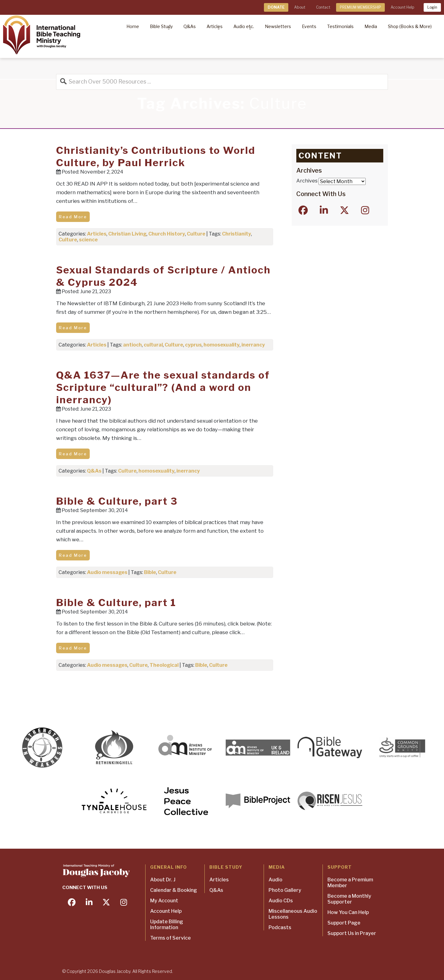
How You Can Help (348, 912)
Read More (73, 217)
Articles (97, 234)
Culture (196, 234)
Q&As (94, 471)
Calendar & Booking (174, 890)
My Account (164, 901)
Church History (167, 234)
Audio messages (107, 572)
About (300, 7)
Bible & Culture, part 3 (117, 501)
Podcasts (280, 927)
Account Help (402, 7)
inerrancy (253, 345)
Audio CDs (281, 901)
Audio (275, 880)
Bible (150, 572)
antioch (132, 345)
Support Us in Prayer (352, 933)
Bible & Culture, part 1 (116, 603)
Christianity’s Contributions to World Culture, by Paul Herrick (156, 156)
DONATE (276, 7)
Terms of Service (171, 938)
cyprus (193, 345)
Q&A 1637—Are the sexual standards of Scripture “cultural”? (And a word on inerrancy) (163, 387)
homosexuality (222, 345)
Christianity (236, 234)
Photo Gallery (285, 890)
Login (432, 7)
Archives (307, 181)
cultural (153, 345)
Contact (323, 7)
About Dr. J (163, 880)
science (88, 240)
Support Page (344, 923)
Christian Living (127, 234)
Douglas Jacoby (115, 971)
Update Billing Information (167, 925)
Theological (164, 665)
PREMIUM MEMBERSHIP (360, 7)
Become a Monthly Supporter (349, 899)
